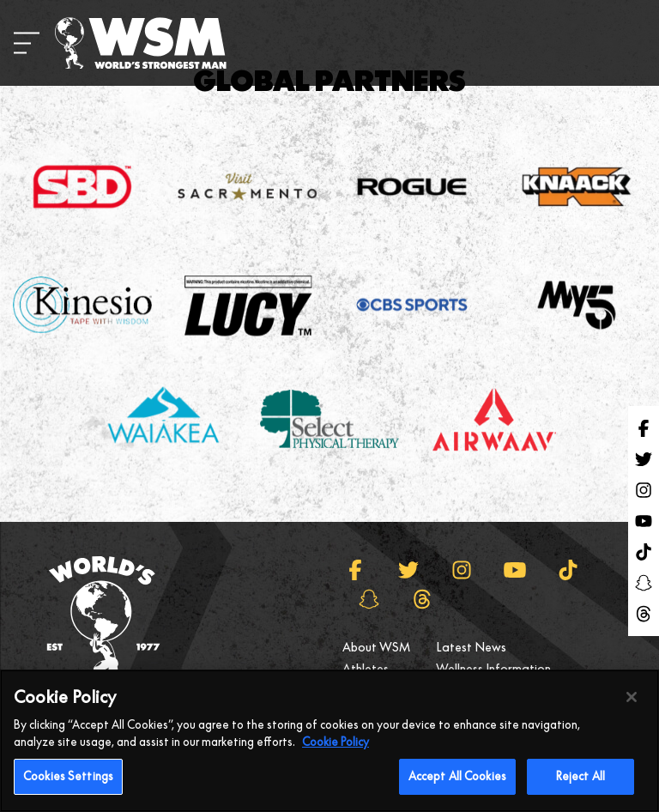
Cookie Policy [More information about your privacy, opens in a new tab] (336, 749)
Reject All (580, 785)
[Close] (632, 706)
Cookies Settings (68, 785)
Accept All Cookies (457, 785)
